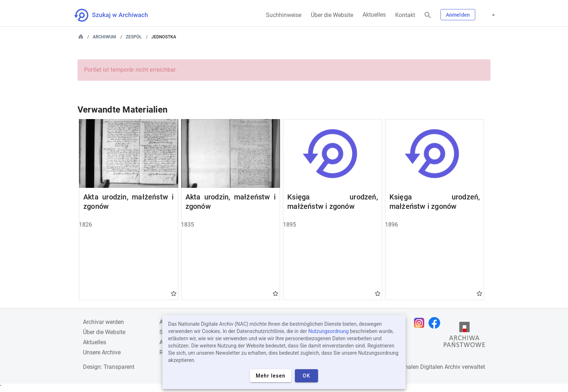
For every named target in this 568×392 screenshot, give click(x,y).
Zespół (134, 37)
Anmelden (458, 15)
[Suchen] (428, 15)
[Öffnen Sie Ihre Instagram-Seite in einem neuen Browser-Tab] (421, 323)
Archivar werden (103, 322)
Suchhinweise (284, 15)
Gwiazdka (174, 293)
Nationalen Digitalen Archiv (426, 367)
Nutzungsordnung (328, 331)
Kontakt (405, 15)
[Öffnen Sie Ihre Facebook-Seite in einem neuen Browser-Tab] (436, 323)
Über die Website (332, 15)
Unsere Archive (102, 352)
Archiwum (104, 37)
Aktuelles (374, 15)
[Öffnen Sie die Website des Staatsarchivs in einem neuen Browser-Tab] (464, 336)
